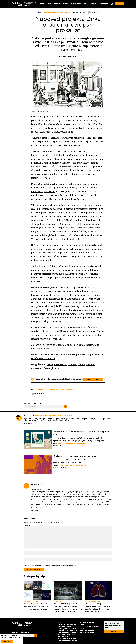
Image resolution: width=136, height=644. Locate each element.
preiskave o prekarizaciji (43, 191)
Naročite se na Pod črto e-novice (89, 627)
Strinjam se (7, 641)
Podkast (57, 4)
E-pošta (27, 557)
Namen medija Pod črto (67, 624)
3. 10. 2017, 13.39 (49, 489)
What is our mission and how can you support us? (68, 639)
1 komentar (93, 12)
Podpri (119, 4)
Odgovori (35, 511)
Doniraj (114, 632)
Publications (76, 4)
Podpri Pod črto (93, 379)
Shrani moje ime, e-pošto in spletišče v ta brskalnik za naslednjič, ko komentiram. (50, 566)
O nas (86, 4)
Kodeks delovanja (87, 622)
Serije (49, 4)
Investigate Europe (41, 349)
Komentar (27, 525)
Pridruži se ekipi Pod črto (68, 630)
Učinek (66, 4)
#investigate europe (48, 389)
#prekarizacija (67, 389)
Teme (42, 4)
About (94, 4)
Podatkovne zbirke (87, 630)
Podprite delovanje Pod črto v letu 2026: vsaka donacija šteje (67, 634)
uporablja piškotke (14, 637)
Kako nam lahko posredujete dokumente (67, 627)
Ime (25, 550)
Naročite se (103, 4)
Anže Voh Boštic (68, 57)
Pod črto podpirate (87, 632)
